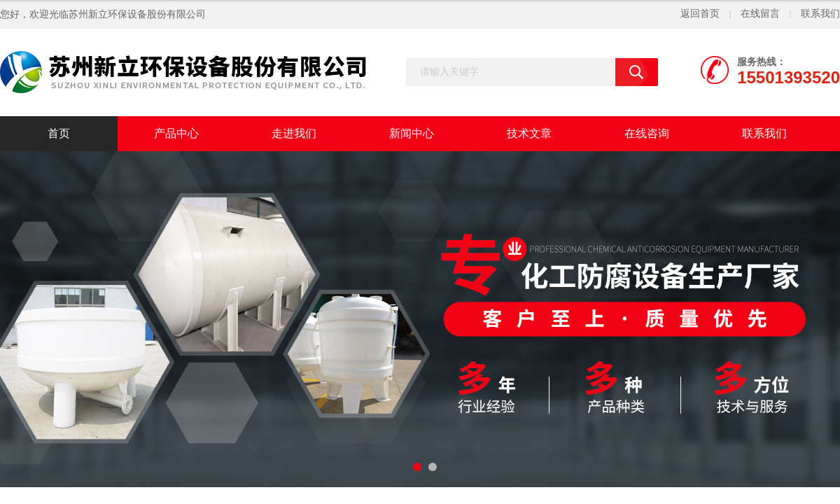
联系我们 (820, 14)
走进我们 (294, 133)
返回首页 (700, 14)
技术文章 (529, 133)
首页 (59, 133)
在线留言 (760, 14)
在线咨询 (647, 133)
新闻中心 (412, 133)
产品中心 (176, 133)
